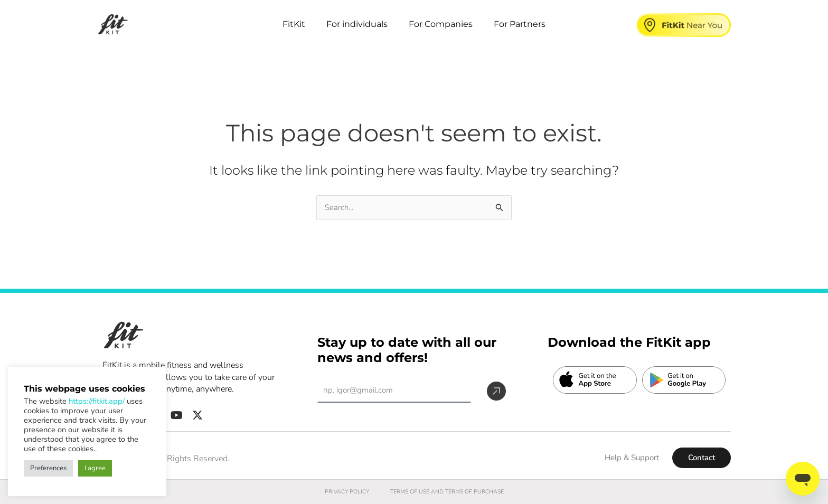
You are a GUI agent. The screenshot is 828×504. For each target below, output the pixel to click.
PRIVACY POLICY (340, 492)
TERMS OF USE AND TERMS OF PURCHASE (449, 492)
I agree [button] (95, 468)
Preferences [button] (48, 468)
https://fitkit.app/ (97, 401)
